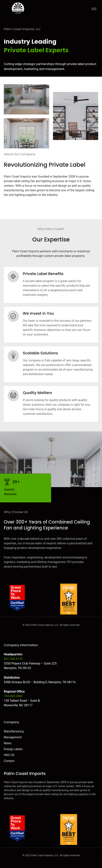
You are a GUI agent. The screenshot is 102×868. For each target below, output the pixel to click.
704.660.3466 (13, 696)
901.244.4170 (13, 659)
